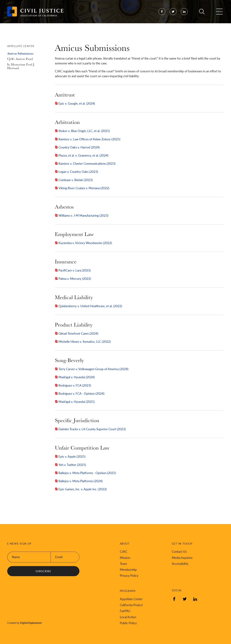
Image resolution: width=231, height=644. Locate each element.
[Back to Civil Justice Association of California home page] (35, 14)
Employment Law (74, 234)
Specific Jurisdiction (77, 420)
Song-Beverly (69, 360)
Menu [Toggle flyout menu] (219, 14)
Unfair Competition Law (82, 448)
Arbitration (67, 122)
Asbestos (64, 207)
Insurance (66, 261)
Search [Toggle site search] (202, 14)
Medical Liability (74, 297)
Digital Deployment (31, 623)
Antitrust (65, 95)
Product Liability (74, 325)
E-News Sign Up (19, 544)
